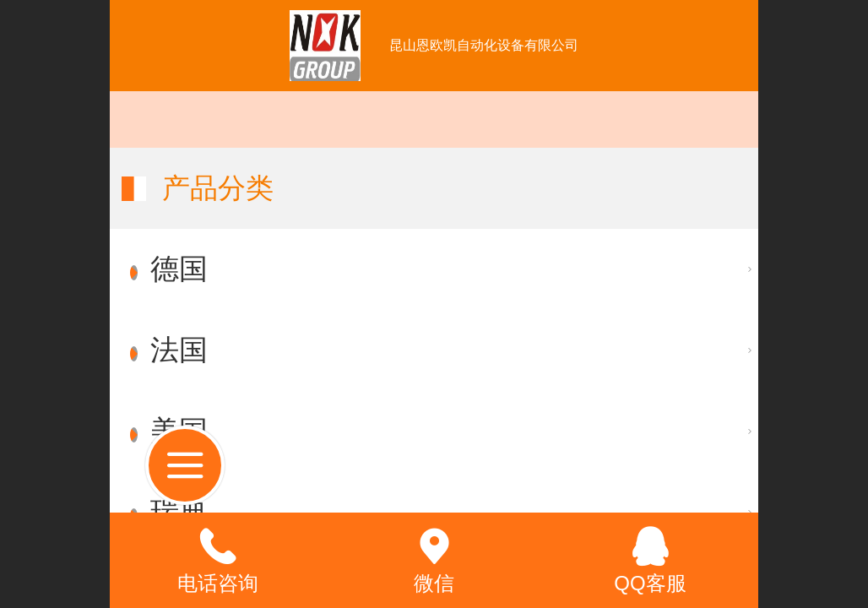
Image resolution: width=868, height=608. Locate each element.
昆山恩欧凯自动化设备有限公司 (484, 45)
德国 (179, 269)
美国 (179, 431)
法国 (179, 350)
